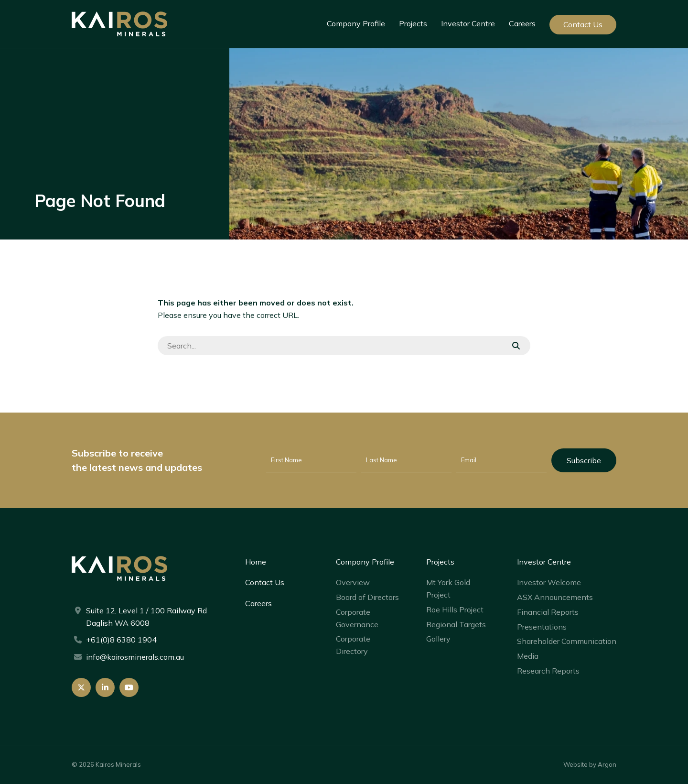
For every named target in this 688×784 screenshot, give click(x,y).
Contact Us (583, 24)
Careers (522, 23)
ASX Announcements (555, 597)
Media (528, 656)
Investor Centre (468, 23)
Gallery (438, 639)
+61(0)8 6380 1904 (121, 640)
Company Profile (356, 23)
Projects (413, 23)
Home (256, 562)
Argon (607, 764)
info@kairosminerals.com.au (135, 657)
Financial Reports (548, 612)
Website (575, 764)
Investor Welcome (549, 582)
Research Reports (548, 671)
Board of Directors (367, 597)
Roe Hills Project (455, 610)
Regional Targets (456, 624)
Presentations (542, 627)
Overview (353, 582)
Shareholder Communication (567, 641)
